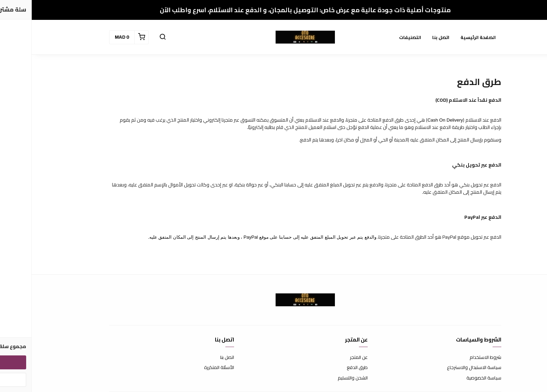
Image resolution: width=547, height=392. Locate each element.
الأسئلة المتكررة (187, 368)
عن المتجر (327, 358)
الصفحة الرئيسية (446, 37)
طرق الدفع (325, 368)
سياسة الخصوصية (452, 378)
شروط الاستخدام (454, 358)
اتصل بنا (409, 37)
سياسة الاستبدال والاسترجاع (442, 368)
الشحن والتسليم (321, 378)
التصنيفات (378, 37)
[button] (131, 37)
